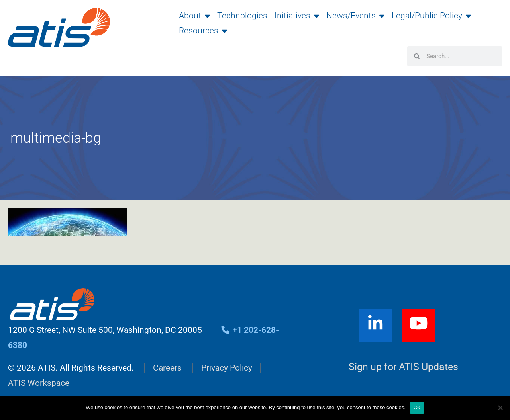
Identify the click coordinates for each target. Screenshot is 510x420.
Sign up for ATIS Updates (403, 367)
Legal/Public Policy (431, 16)
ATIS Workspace (39, 383)
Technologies (242, 16)
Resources (203, 31)
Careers (167, 368)
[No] (500, 408)
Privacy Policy (227, 368)
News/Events (355, 16)
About (194, 16)
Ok (417, 407)
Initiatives (297, 16)
